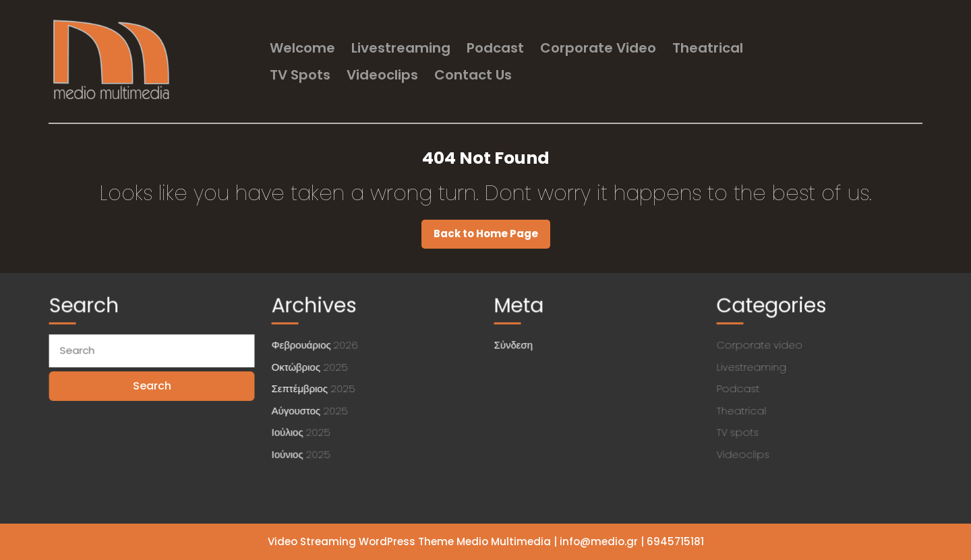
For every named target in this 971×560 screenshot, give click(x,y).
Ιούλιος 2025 (303, 430)
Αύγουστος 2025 (312, 409)
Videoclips (382, 75)
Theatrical (708, 48)
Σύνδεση (517, 346)
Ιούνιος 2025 (303, 452)
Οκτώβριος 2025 (312, 367)
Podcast (495, 48)
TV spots (300, 75)
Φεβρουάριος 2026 (317, 346)
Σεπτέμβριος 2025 (315, 388)
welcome (302, 48)
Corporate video (598, 48)
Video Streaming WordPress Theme (361, 541)
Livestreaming (401, 48)
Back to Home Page (492, 237)
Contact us (473, 75)
